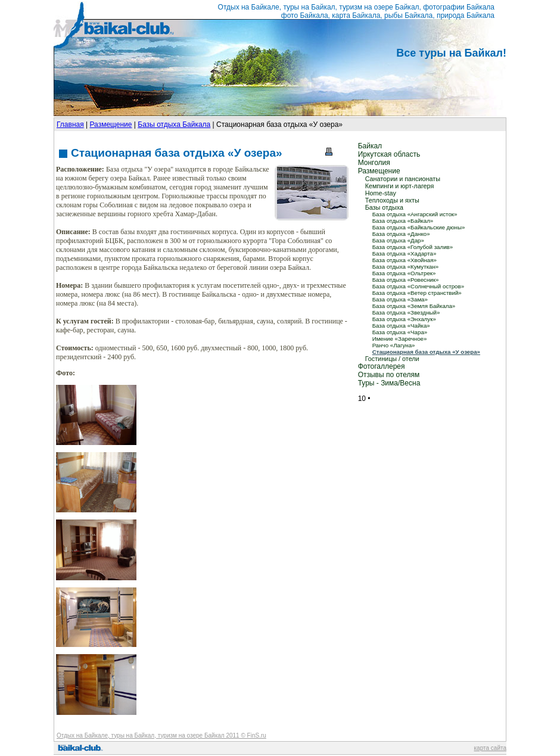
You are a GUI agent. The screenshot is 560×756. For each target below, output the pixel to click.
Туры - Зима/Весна (389, 383)
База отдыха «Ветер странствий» (417, 293)
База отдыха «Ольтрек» (404, 273)
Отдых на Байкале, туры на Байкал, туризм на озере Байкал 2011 (148, 735)
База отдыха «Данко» (401, 234)
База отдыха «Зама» (400, 299)
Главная (70, 125)
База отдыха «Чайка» (401, 326)
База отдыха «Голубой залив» (413, 247)
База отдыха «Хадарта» (405, 253)
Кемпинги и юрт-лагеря (400, 186)
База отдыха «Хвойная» (405, 260)
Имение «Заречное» (400, 339)
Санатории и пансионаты (403, 179)
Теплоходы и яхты (392, 200)
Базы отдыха (384, 207)
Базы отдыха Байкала (174, 125)
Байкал (370, 146)
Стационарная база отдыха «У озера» (426, 352)
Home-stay (381, 193)
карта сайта (490, 748)
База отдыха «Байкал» (403, 221)
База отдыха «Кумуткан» (406, 267)
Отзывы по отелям (389, 375)
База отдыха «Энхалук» (404, 319)
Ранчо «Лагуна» (394, 345)
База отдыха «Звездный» (406, 312)
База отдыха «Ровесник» (406, 280)
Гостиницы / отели (392, 359)
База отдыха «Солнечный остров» (418, 286)
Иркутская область (389, 154)
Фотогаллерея (382, 366)
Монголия (374, 163)
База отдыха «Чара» (400, 332)
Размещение (111, 125)
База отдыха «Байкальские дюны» (419, 227)
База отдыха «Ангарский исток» (415, 214)
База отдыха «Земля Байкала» (414, 306)
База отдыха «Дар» (398, 240)
